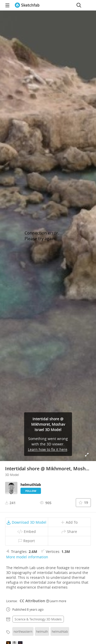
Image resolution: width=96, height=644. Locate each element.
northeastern (23, 631)
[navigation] (7, 5)
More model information (27, 557)
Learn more (56, 601)
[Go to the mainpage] (27, 5)
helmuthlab (60, 631)
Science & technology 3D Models (38, 619)
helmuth (42, 631)
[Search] (79, 5)
